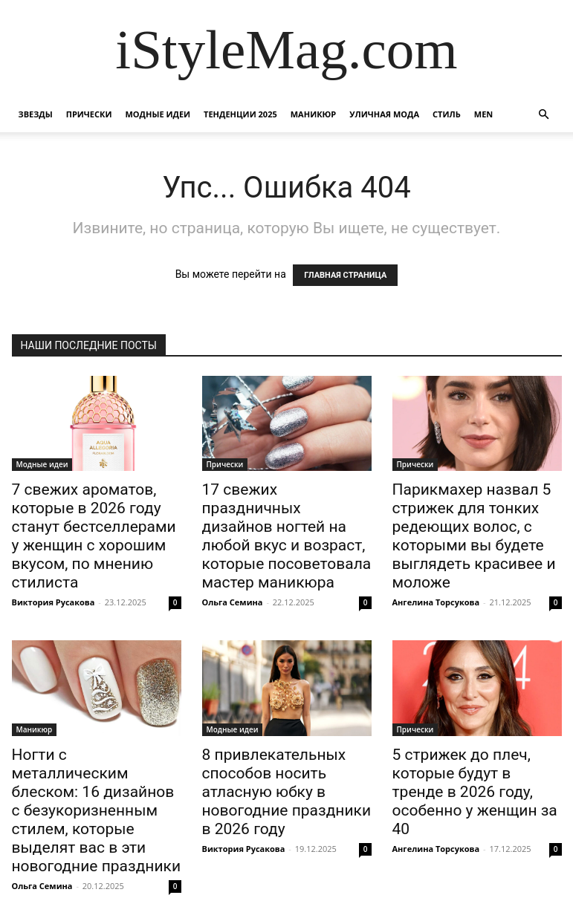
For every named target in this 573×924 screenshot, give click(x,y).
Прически (89, 114)
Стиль (447, 114)
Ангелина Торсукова (436, 602)
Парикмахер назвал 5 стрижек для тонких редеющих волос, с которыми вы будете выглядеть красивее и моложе (474, 536)
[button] (544, 115)
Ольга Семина (233, 602)
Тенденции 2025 (240, 114)
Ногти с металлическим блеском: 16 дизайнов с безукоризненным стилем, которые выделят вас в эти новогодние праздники (97, 810)
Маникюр (314, 114)
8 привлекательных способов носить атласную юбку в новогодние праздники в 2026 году (287, 792)
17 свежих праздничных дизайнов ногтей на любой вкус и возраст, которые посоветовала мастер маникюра (287, 536)
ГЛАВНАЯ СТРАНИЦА (345, 275)
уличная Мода (384, 114)
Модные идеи (158, 114)
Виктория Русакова (54, 602)
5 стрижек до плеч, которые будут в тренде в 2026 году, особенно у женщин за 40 (475, 792)
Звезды (36, 114)
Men (483, 114)
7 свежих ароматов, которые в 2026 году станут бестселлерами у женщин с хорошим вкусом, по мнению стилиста (94, 536)
